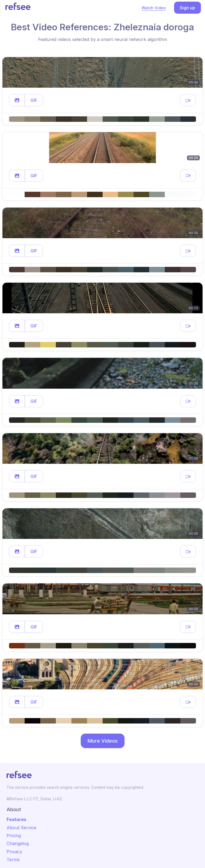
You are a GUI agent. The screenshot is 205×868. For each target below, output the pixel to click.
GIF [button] (34, 100)
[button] (17, 100)
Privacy (14, 852)
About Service (21, 828)
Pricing (14, 835)
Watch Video (154, 8)
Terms (13, 860)
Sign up (187, 8)
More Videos (103, 741)
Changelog (18, 843)
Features (16, 819)
